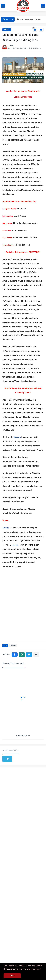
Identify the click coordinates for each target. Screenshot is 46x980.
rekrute (6, 528)
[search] (43, 6)
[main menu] (3, 6)
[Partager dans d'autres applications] (36, 655)
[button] (15, 655)
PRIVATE (7, 30)
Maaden (17, 438)
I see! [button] (12, 976)
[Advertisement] (23, 867)
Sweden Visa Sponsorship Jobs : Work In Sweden (30, 19)
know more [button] (36, 969)
